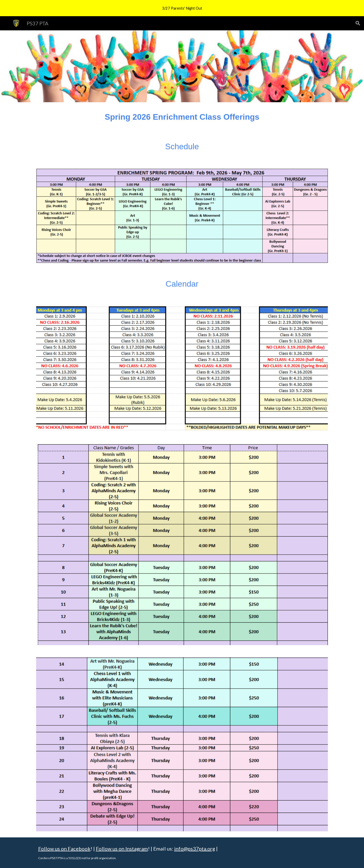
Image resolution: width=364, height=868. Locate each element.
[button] (358, 23)
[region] (182, 8)
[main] (182, 117)
